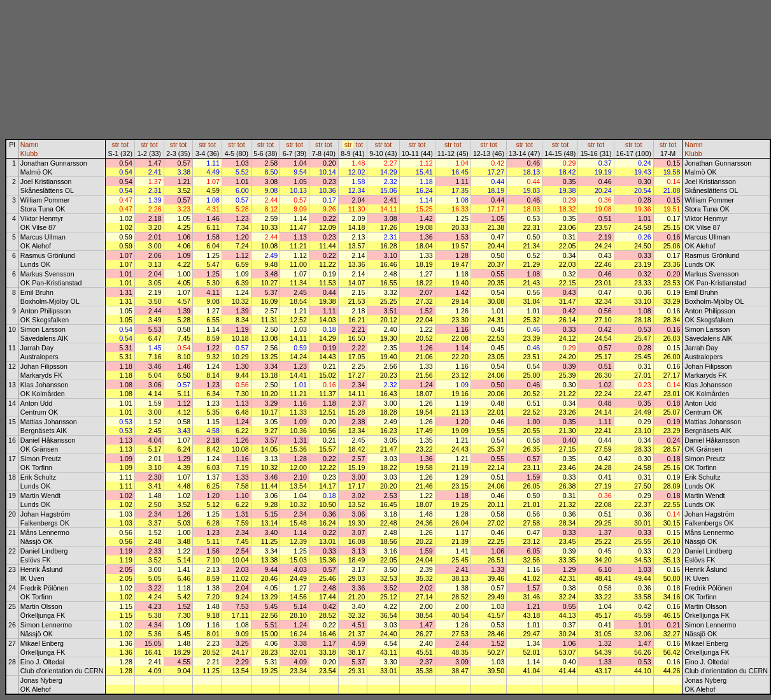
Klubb (29, 154)
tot (125, 145)
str (115, 145)
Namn (29, 145)
